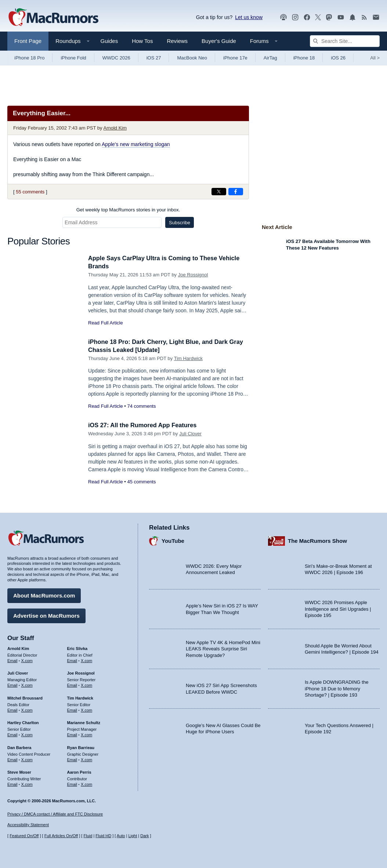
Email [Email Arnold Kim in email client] (12, 660)
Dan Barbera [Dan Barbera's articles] (19, 747)
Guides (109, 41)
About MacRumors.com (44, 595)
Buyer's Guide (219, 41)
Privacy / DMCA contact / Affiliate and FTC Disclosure (55, 814)
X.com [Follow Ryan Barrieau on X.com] (86, 759)
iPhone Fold (73, 58)
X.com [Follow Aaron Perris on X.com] (86, 784)
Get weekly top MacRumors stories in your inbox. (128, 210)
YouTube (173, 540)
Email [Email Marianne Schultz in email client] (72, 734)
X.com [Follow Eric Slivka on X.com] (86, 660)
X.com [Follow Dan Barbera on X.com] (27, 759)
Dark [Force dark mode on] (144, 836)
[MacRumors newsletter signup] (376, 17)
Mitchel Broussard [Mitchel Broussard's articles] (25, 697)
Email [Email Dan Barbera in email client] (12, 759)
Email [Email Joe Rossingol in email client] (72, 684)
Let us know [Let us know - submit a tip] (249, 17)
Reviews (177, 41)
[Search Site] (345, 41)
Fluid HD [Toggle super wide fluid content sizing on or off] (103, 836)
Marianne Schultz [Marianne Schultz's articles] (84, 722)
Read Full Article (106, 323)
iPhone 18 (304, 58)
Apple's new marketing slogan (136, 144)
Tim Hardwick (188, 358)
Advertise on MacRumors (46, 615)
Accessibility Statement (28, 825)
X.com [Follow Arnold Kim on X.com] (27, 660)
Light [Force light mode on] (133, 836)
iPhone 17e (235, 58)
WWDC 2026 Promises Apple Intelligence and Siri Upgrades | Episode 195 (338, 609)
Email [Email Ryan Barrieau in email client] (72, 759)
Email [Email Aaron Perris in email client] (72, 784)
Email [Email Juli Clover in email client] (12, 684)
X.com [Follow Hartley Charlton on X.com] (27, 734)
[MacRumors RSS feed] (364, 17)
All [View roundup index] (375, 58)
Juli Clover (190, 434)
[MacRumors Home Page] (53, 18)
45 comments (141, 482)
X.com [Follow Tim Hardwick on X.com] (86, 709)
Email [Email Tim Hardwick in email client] (72, 709)
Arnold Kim (115, 128)
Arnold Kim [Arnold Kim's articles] (18, 648)
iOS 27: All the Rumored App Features (144, 425)
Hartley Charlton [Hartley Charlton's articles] (23, 722)
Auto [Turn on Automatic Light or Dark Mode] (121, 836)
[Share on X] (219, 192)
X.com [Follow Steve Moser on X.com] (27, 784)
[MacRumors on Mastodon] (329, 17)
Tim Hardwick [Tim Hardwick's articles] (80, 697)
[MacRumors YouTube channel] (341, 17)
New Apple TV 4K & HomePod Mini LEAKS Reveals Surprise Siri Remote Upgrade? (223, 648)
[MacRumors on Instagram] (295, 17)
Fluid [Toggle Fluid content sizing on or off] (88, 836)
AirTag (270, 58)
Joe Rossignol (193, 275)
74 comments (141, 406)
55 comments (30, 192)
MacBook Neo (192, 58)
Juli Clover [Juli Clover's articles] (18, 673)
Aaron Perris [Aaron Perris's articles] (79, 772)
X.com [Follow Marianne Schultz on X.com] (86, 734)
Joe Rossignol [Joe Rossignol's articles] (81, 673)
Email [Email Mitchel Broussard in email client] (12, 709)
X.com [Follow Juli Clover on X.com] (27, 684)
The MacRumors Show (317, 540)
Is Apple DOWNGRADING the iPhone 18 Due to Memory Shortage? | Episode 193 (337, 688)
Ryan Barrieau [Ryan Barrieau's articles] (81, 747)
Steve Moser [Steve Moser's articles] (19, 772)
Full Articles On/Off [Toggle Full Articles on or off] (61, 836)
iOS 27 (154, 58)
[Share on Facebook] (236, 192)
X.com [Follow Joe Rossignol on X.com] (86, 684)
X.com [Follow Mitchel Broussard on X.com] (27, 709)
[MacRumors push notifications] (352, 17)
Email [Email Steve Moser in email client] (12, 784)
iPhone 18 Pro (29, 58)
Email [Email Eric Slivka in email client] (72, 660)
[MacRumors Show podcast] (283, 17)
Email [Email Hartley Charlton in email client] (12, 734)
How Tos (142, 41)
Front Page (28, 41)
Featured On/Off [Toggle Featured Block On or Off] (24, 836)
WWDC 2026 (116, 58)
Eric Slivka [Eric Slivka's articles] (77, 648)
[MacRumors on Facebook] (307, 17)
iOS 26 (338, 58)
